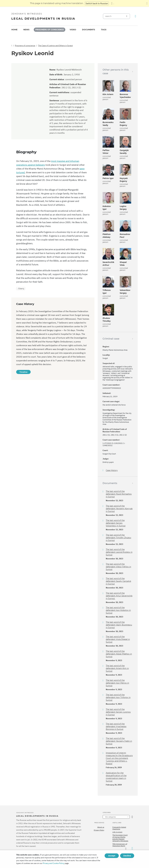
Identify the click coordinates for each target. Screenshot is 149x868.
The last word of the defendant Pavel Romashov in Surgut (119, 494)
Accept (112, 856)
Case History (112, 470)
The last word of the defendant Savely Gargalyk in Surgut (118, 581)
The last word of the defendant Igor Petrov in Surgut (117, 683)
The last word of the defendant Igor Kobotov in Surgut (118, 610)
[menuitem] (14, 30)
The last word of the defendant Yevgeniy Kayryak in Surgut (119, 509)
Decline (127, 856)
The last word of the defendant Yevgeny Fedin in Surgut (119, 741)
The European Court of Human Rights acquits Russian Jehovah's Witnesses (120, 838)
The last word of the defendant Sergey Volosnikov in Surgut (116, 523)
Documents (89, 30)
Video (73, 30)
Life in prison (117, 832)
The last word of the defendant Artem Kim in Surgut (117, 668)
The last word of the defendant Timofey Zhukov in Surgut (118, 538)
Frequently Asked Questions (119, 828)
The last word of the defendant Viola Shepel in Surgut (118, 639)
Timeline (23, 372)
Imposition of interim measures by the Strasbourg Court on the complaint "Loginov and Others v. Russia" (119, 758)
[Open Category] (132, 817)
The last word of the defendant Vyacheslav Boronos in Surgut (116, 726)
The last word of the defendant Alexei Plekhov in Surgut (119, 654)
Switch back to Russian (97, 3)
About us (101, 827)
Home (14, 30)
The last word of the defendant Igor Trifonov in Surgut (118, 697)
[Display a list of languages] (113, 3)
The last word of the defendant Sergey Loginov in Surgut (118, 712)
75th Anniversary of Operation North (120, 845)
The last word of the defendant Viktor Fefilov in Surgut (118, 567)
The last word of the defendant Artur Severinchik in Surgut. (119, 596)
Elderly (21, 289)
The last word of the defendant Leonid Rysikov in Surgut (119, 552)
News (26, 30)
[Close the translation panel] (147, 3)
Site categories (110, 817)
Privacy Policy (99, 830)
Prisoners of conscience (50, 30)
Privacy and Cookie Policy (54, 863)
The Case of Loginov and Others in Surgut (55, 46)
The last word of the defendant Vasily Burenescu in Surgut (119, 625)
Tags (104, 30)
